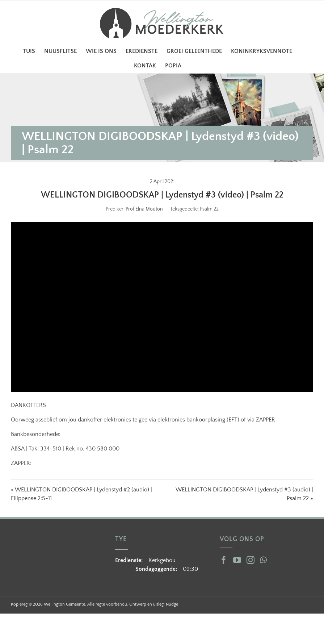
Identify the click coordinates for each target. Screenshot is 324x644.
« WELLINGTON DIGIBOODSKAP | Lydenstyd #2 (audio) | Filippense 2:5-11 (81, 494)
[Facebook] (224, 560)
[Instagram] (251, 560)
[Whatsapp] (263, 560)
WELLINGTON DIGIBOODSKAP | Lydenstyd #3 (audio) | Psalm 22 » (244, 494)
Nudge (172, 604)
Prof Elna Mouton (144, 209)
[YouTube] (237, 560)
